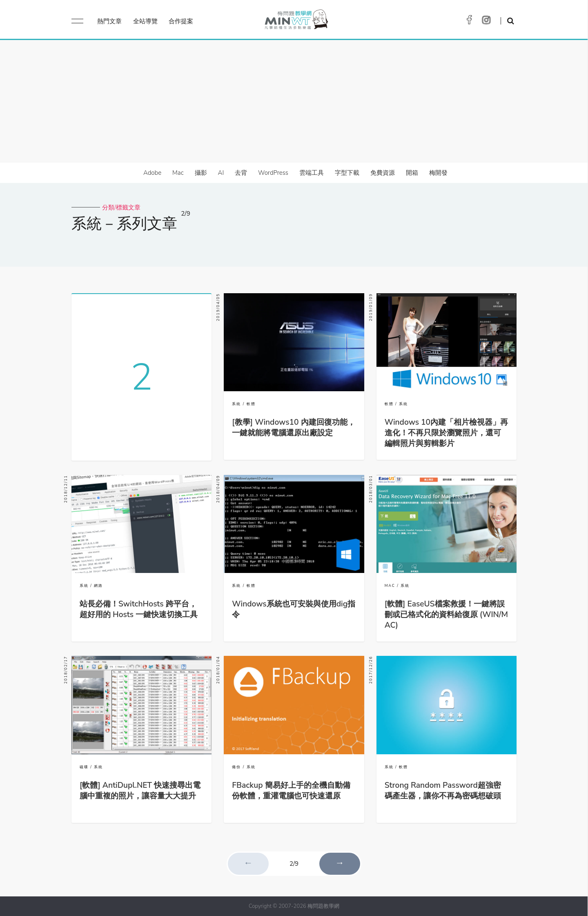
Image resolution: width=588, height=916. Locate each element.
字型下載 (347, 173)
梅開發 (438, 173)
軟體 (251, 404)
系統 (236, 404)
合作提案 (181, 21)
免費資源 (383, 173)
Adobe (152, 173)
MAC (390, 586)
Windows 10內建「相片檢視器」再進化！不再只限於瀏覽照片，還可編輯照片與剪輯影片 (446, 433)
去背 (241, 173)
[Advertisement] (294, 101)
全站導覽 (145, 21)
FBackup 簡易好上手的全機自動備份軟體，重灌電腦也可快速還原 (291, 791)
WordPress (273, 173)
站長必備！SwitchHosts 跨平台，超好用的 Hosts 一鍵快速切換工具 (139, 609)
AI (221, 173)
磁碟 (84, 767)
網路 (98, 586)
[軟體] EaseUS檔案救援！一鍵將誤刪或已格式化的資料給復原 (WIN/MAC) (446, 615)
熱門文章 (109, 21)
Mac (178, 173)
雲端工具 (312, 173)
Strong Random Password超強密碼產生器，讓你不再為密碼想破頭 (443, 791)
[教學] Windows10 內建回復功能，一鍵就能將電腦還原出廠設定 (293, 428)
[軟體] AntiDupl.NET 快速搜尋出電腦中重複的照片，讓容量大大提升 (140, 791)
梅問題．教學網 (296, 21)
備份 (236, 767)
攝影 (201, 173)
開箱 (412, 173)
